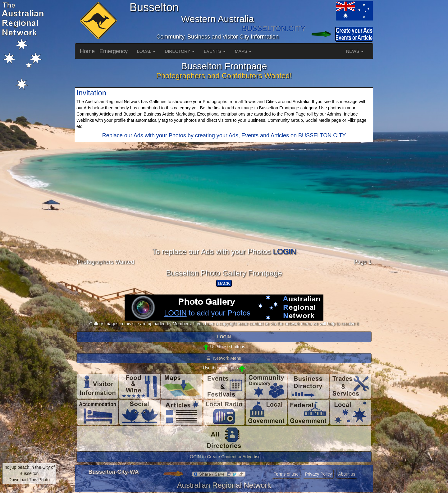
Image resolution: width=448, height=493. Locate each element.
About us (347, 474)
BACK (224, 283)
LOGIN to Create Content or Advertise (224, 457)
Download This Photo (29, 480)
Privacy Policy (318, 474)
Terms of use (286, 474)
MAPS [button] (243, 51)
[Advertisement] (224, 204)
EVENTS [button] (215, 51)
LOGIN (284, 251)
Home (87, 51)
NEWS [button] (355, 51)
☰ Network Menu (224, 358)
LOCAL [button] (146, 51)
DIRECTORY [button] (180, 51)
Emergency (114, 51)
